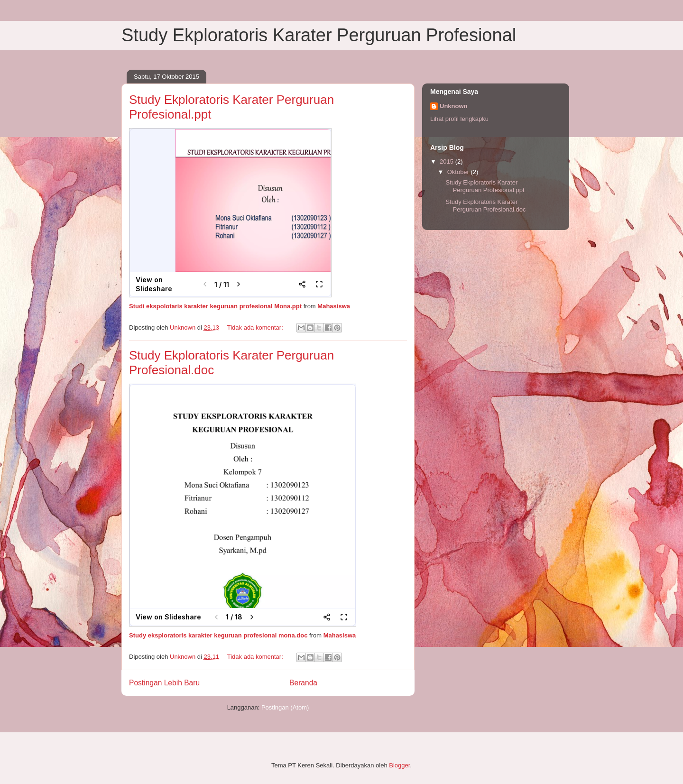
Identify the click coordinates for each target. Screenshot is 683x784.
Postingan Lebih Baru (164, 683)
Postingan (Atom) (285, 707)
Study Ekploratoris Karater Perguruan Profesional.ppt (485, 186)
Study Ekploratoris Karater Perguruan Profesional (319, 35)
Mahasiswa (334, 306)
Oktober (459, 172)
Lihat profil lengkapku (459, 119)
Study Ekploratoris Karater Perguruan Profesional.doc (485, 206)
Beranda (303, 683)
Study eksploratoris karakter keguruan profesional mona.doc (218, 635)
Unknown (454, 106)
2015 (448, 161)
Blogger (399, 765)
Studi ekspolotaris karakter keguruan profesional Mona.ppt (215, 306)
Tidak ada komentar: (256, 327)
